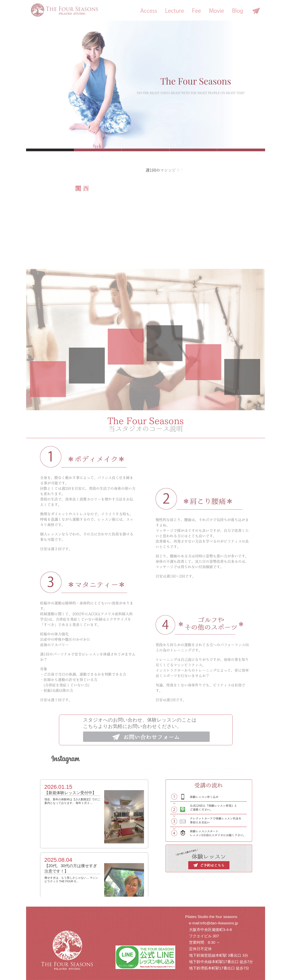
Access (149, 11)
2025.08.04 (58, 860)
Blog (238, 11)
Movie (217, 11)
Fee (196, 11)
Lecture (175, 11)
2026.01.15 (58, 787)
